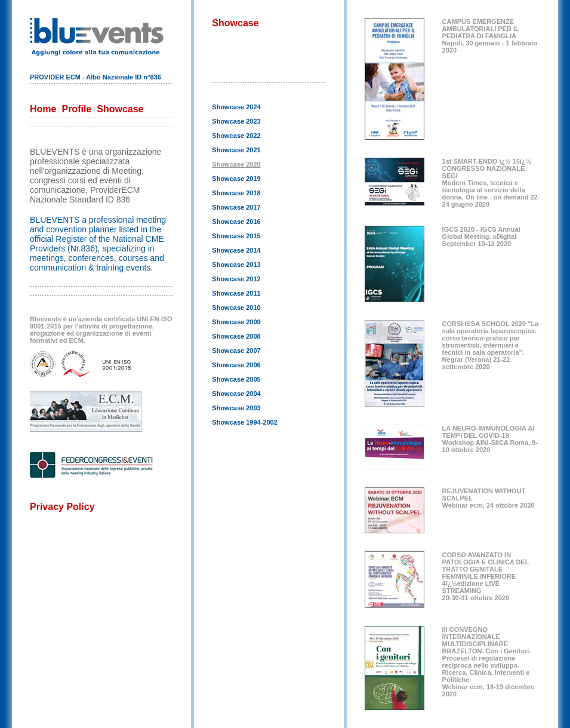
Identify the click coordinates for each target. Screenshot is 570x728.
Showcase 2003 (236, 408)
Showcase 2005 (236, 379)
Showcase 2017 (236, 207)
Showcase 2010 (236, 308)
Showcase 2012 (236, 279)
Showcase (120, 109)
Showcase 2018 (236, 193)
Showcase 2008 (236, 336)
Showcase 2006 (236, 365)
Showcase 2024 (236, 107)
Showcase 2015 (236, 236)
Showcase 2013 (236, 265)
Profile (76, 109)
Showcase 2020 (236, 164)
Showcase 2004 (236, 394)
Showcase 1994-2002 (244, 422)
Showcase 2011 (236, 293)
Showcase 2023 (236, 121)
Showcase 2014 (236, 250)
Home (43, 109)
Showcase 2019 (236, 179)
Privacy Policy (62, 507)
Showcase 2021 (236, 150)
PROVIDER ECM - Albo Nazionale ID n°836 (95, 77)
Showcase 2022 (236, 136)
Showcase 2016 (236, 222)
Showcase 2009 (236, 322)
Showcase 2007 (236, 351)
